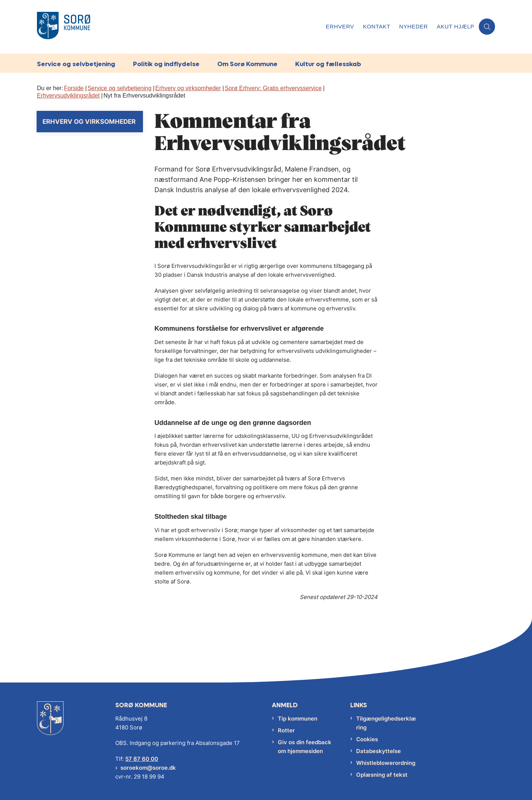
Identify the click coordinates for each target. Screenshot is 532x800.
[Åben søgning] (487, 27)
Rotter (286, 730)
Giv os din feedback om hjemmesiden (305, 747)
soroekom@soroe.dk (148, 768)
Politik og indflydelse (166, 64)
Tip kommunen (298, 719)
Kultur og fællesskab (328, 64)
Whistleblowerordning (386, 763)
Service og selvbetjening (76, 64)
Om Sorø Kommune (247, 64)
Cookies (367, 739)
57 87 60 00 (142, 759)
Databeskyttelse (378, 751)
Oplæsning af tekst (382, 775)
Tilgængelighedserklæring (386, 723)
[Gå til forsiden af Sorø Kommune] (64, 27)
